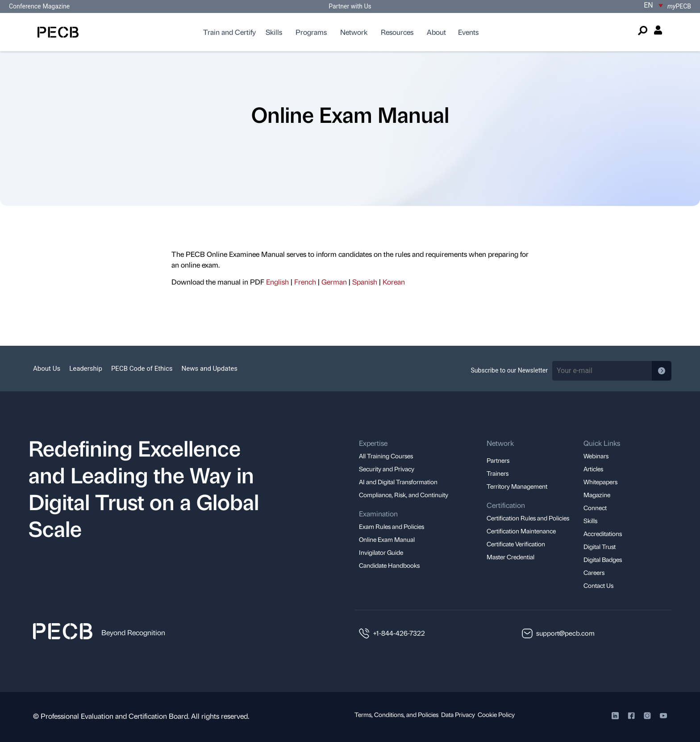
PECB (679, 6)
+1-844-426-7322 (399, 633)
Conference (25, 6)
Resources (397, 32)
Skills (274, 32)
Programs (311, 32)
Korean (394, 282)
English (277, 282)
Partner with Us (350, 6)
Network (354, 32)
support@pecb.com (565, 633)
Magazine (56, 6)
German (334, 282)
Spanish (365, 282)
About (436, 32)
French (305, 282)
